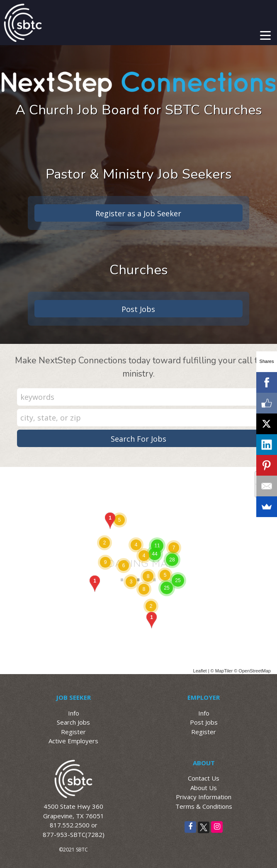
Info (74, 713)
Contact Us (204, 778)
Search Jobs (73, 722)
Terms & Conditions (204, 806)
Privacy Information (204, 797)
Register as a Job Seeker (138, 213)
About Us (204, 788)
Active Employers (73, 741)
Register (73, 732)
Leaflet (200, 671)
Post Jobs (138, 309)
